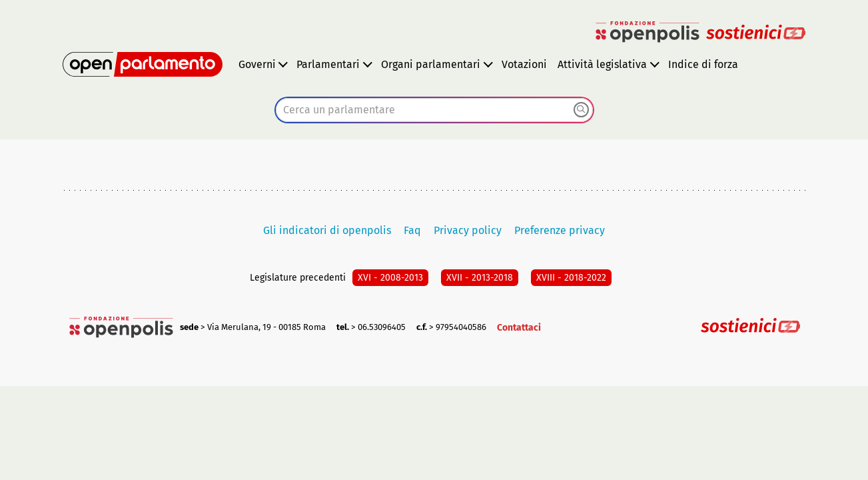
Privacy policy (468, 230)
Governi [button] (257, 64)
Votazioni (524, 64)
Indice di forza (703, 64)
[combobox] (434, 110)
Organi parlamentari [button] (431, 64)
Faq (412, 230)
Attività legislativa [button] (602, 64)
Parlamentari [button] (328, 64)
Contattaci (519, 328)
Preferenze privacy (560, 230)
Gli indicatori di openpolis (327, 230)
